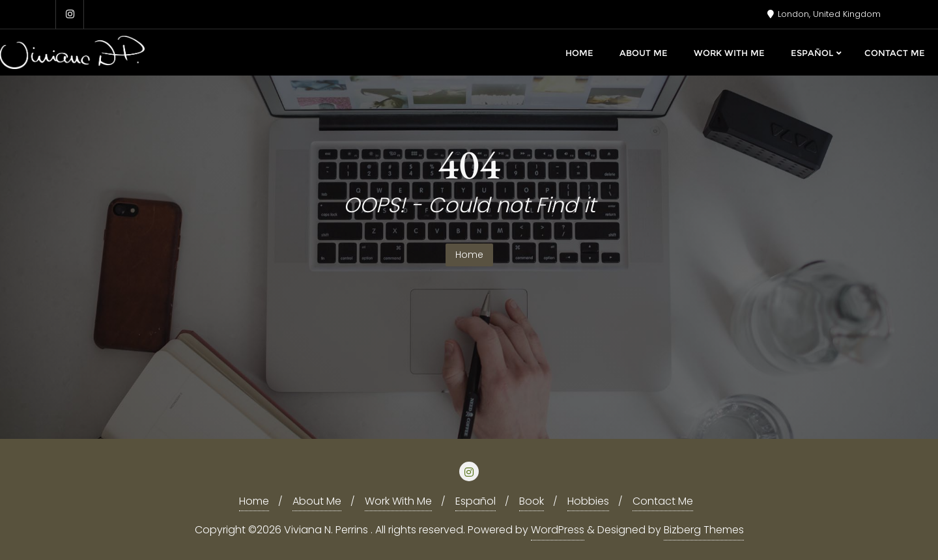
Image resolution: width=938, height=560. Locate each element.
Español (476, 501)
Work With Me (398, 501)
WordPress (558, 530)
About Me (317, 501)
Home (469, 255)
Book (532, 501)
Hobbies (588, 501)
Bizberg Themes (704, 530)
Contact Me (663, 501)
